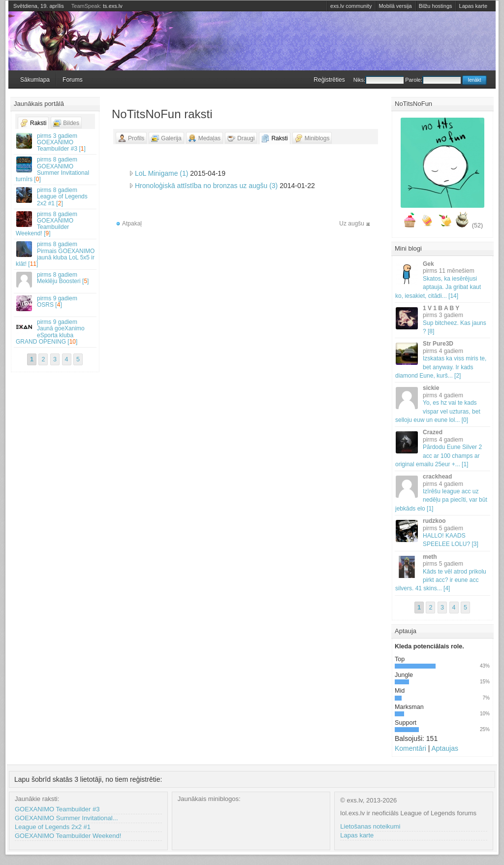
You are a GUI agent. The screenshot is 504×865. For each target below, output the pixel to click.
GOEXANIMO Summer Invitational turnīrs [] (56, 169)
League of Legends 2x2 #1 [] (56, 196)
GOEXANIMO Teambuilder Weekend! (68, 836)
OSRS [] (56, 303)
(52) (477, 225)
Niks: (378, 80)
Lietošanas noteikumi (370, 826)
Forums (73, 80)
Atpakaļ (132, 224)
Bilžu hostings (436, 6)
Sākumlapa (35, 80)
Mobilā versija (395, 6)
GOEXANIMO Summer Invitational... (66, 818)
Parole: (433, 80)
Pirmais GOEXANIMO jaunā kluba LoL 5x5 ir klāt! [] (56, 254)
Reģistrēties (329, 80)
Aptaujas (444, 748)
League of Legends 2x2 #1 (53, 827)
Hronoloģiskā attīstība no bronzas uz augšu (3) (206, 186)
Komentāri (410, 748)
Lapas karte (473, 6)
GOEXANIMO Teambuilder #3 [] (56, 142)
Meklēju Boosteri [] (56, 279)
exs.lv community (351, 6)
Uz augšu (352, 224)
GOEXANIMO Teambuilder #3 (57, 809)
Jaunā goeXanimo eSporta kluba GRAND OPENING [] (56, 332)
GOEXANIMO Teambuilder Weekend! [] (56, 224)
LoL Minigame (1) (161, 173)
